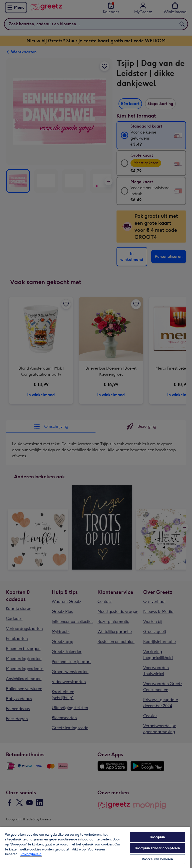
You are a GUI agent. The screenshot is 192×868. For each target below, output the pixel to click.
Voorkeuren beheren (157, 859)
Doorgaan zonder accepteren (157, 848)
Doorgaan (157, 837)
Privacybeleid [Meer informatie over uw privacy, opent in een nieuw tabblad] (31, 854)
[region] (95, 847)
